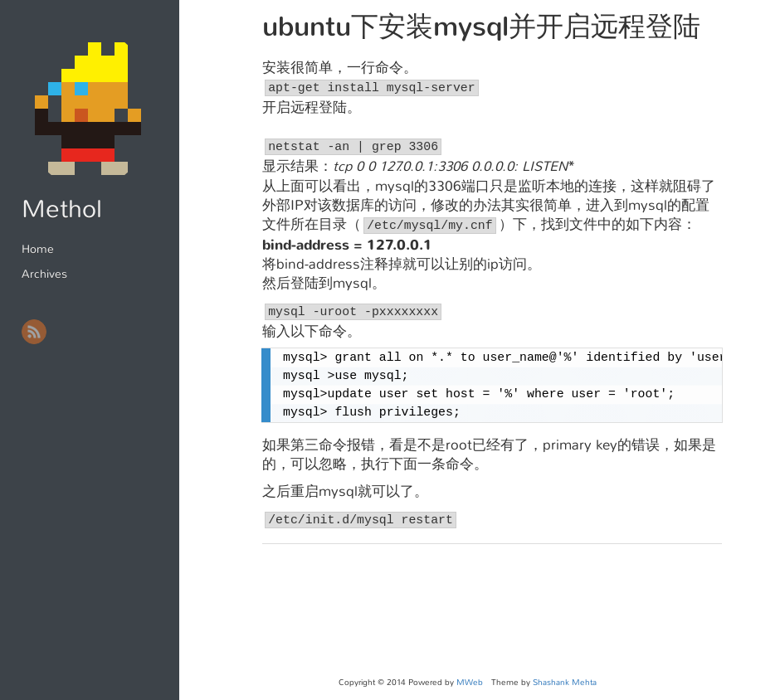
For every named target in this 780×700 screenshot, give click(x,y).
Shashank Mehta (565, 682)
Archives (44, 274)
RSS (34, 332)
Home (38, 249)
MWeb (470, 682)
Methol (62, 209)
